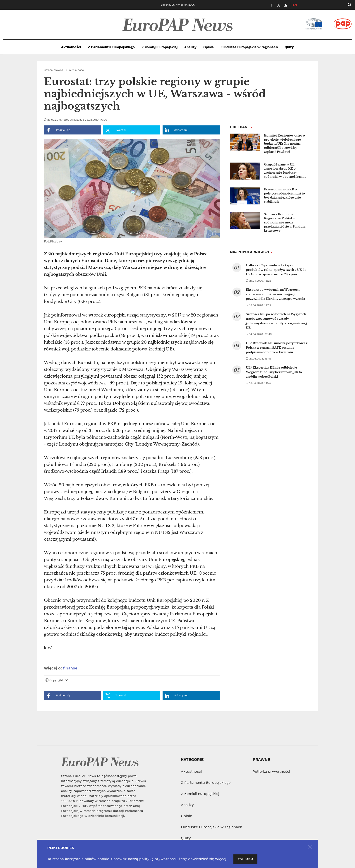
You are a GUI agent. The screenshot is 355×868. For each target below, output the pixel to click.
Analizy (190, 47)
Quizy (289, 47)
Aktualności (71, 47)
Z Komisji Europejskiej (160, 47)
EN (295, 5)
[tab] (132, 681)
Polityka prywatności (271, 771)
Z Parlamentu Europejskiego (111, 47)
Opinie (209, 47)
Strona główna (54, 70)
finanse (70, 668)
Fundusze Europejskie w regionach (249, 47)
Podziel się (58, 130)
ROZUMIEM (245, 859)
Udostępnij (176, 130)
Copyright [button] (56, 680)
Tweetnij (116, 130)
